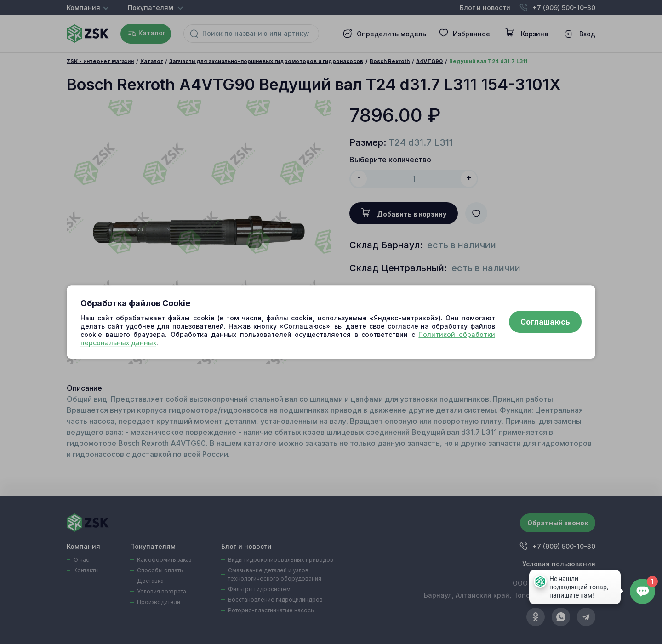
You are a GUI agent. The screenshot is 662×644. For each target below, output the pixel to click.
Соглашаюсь (545, 322)
